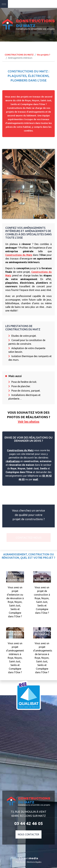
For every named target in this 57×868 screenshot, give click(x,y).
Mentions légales (34, 862)
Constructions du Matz (19, 255)
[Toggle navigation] (4, 4)
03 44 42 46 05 (45, 4)
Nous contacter (28, 834)
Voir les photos (29, 422)
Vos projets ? (43, 55)
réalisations (13, 461)
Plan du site (21, 862)
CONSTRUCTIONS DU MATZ (19, 55)
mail (35, 479)
